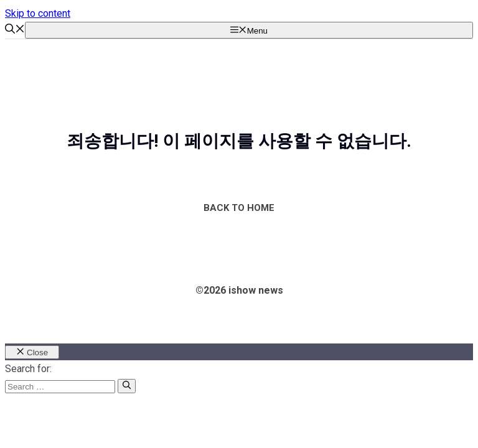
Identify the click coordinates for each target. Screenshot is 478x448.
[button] (15, 30)
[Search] (127, 386)
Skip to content (38, 13)
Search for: (28, 369)
